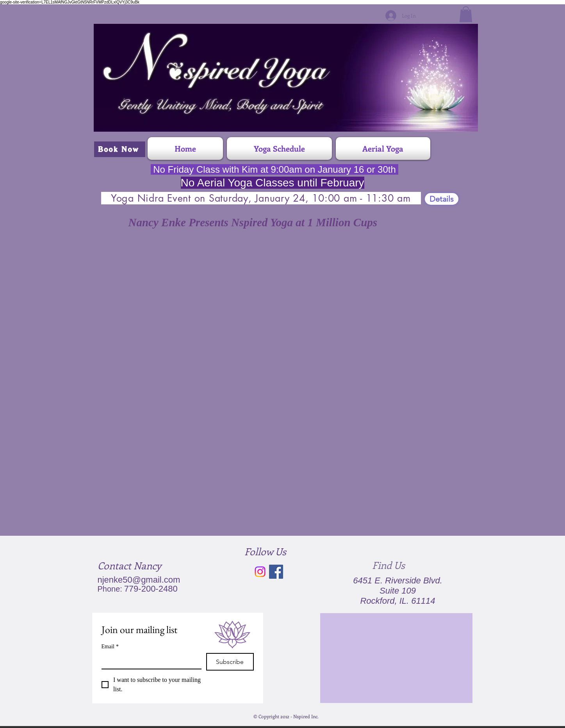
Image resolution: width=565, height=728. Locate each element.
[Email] (149, 661)
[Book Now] (120, 149)
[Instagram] (260, 572)
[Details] (442, 199)
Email (110, 647)
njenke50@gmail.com (139, 580)
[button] (466, 14)
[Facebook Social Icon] (276, 572)
